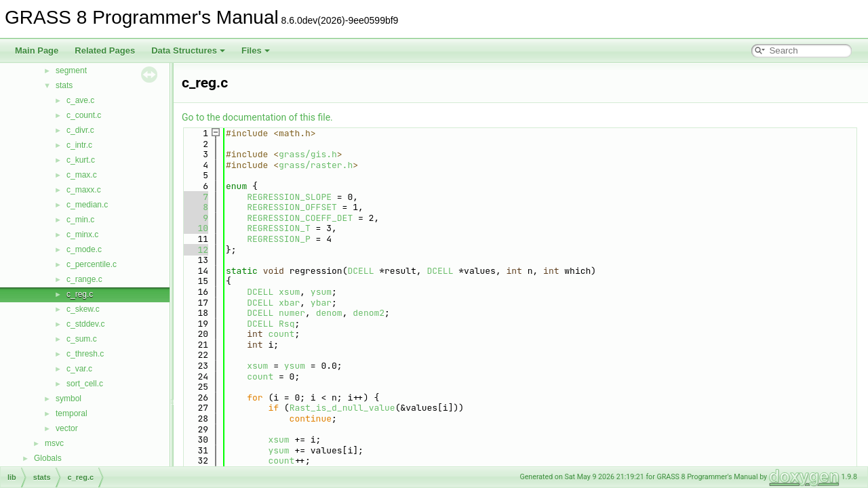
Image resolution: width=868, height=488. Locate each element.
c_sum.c (82, 339)
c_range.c (84, 279)
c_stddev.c (85, 324)
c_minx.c (82, 235)
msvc (54, 443)
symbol (68, 399)
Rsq (287, 324)
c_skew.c (83, 309)
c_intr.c (79, 145)
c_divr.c (80, 130)
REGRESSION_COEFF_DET (300, 218)
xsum (289, 292)
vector (67, 428)
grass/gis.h (308, 154)
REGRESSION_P (279, 239)
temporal (72, 413)
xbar (289, 303)
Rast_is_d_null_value (342, 408)
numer (292, 313)
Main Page (37, 50)
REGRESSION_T (279, 228)
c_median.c (87, 205)
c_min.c (80, 220)
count (281, 334)
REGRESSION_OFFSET (292, 207)
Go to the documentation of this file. (257, 117)
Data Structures (188, 50)
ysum (321, 292)
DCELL (360, 271)
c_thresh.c (85, 354)
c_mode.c (84, 249)
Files (256, 50)
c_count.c (84, 115)
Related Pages (105, 50)
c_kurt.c (81, 160)
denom (329, 313)
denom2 (369, 313)
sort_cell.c (85, 384)
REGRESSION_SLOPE (289, 197)
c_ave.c (80, 100)
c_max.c (82, 175)
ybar (321, 303)
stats (64, 85)
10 (195, 228)
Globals (48, 458)
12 (195, 250)
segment (71, 70)
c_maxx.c (84, 190)
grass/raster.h (316, 165)
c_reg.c (80, 294)
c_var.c (79, 369)
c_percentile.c (92, 264)
